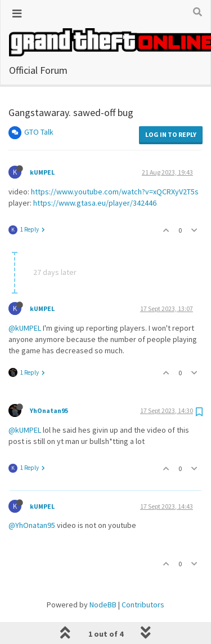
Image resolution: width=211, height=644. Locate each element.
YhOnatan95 (49, 324)
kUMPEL (42, 222)
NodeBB (103, 518)
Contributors (143, 518)
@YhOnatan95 (32, 438)
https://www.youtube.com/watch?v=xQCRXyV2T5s (115, 105)
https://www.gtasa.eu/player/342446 (95, 116)
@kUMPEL (25, 241)
